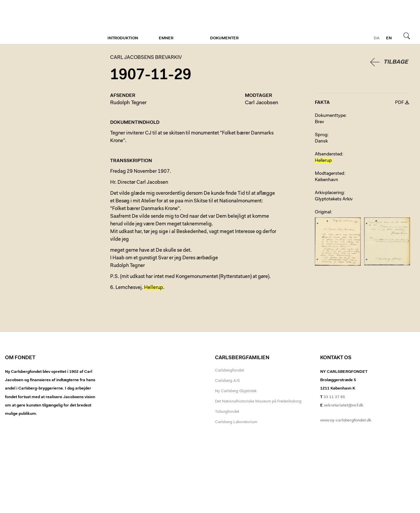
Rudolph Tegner (128, 103)
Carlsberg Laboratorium (236, 422)
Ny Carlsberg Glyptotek (236, 391)
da (377, 38)
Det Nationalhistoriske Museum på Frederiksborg (258, 401)
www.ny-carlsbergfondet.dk (346, 420)
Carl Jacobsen (262, 103)
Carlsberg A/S (227, 381)
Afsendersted (328, 154)
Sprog (321, 135)
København (326, 180)
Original (323, 212)
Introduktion (123, 38)
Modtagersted (329, 174)
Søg (407, 36)
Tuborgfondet (227, 412)
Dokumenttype (330, 116)
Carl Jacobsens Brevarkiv (35, 22)
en (389, 38)
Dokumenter (224, 38)
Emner (166, 38)
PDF (400, 103)
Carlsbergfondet (229, 371)
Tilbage (396, 62)
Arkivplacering (329, 193)
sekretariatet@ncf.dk (344, 405)
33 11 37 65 (334, 397)
